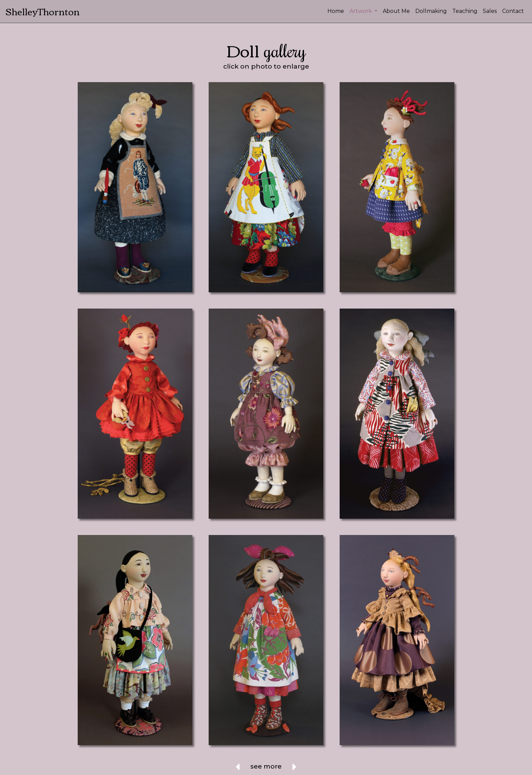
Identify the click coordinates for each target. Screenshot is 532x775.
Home (336, 11)
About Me (396, 11)
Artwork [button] (361, 11)
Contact (513, 11)
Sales (490, 11)
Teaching (465, 11)
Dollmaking (431, 11)
